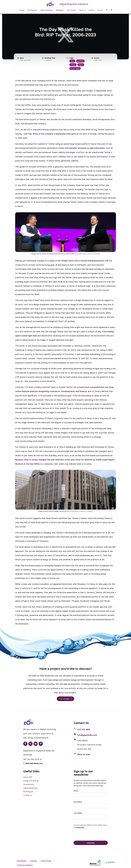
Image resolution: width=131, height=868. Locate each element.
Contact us (28, 795)
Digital (81, 65)
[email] (91, 795)
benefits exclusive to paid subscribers (87, 148)
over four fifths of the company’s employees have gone (50, 134)
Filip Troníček (54, 511)
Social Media (75, 68)
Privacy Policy (46, 861)
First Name (78, 802)
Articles (92, 10)
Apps (72, 61)
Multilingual (60, 10)
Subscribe (91, 843)
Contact (100, 10)
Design (22, 10)
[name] (91, 806)
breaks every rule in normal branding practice (83, 261)
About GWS (28, 777)
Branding (80, 61)
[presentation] (90, 834)
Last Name (78, 813)
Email (76, 791)
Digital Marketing (46, 10)
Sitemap (34, 861)
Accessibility (22, 861)
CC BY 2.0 (73, 254)
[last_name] (91, 817)
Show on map (84, 754)
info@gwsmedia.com (87, 735)
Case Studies (71, 10)
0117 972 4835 (84, 729)
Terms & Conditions (25, 865)
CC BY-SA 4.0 (64, 511)
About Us (83, 10)
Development (32, 10)
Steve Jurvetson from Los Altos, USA (55, 254)
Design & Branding (31, 781)
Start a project (64, 699)
